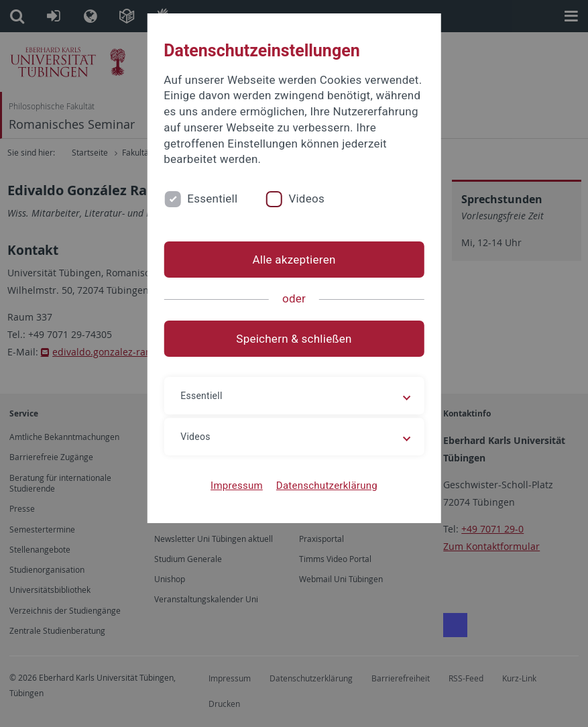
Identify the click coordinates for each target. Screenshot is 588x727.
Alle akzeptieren (294, 260)
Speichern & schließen (294, 339)
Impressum (237, 486)
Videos (306, 199)
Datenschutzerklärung (327, 486)
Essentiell (212, 199)
